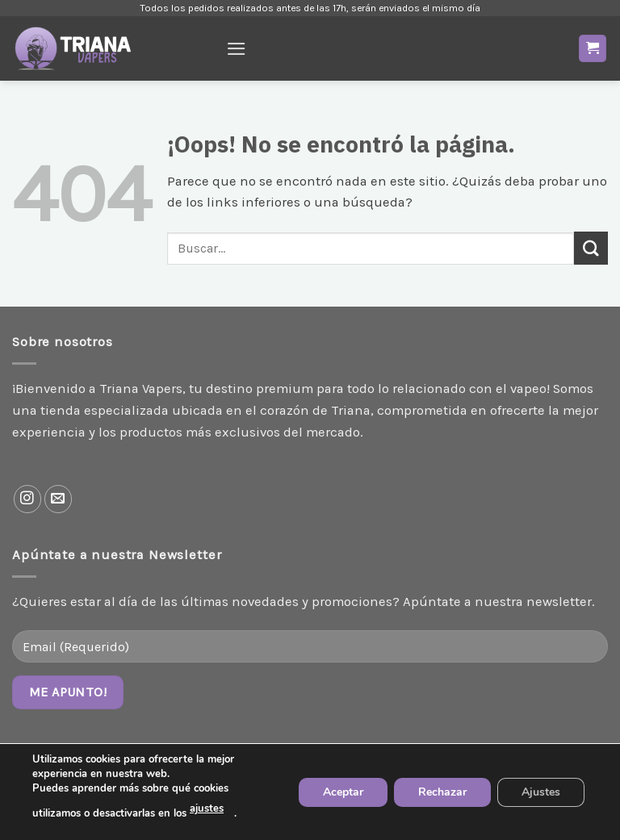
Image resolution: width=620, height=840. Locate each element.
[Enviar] (591, 248)
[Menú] (237, 49)
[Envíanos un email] (59, 499)
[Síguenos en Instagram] (28, 499)
